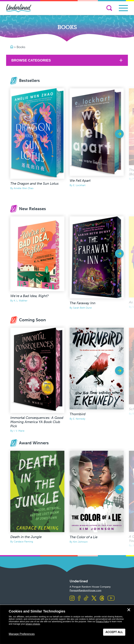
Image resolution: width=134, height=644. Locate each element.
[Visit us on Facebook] (79, 598)
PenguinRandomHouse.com (85, 590)
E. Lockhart (79, 185)
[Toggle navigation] (123, 8)
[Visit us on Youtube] (111, 598)
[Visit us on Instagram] (72, 598)
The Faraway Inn (83, 303)
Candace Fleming (23, 542)
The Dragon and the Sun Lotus (34, 183)
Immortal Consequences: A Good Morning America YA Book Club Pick (37, 422)
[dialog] (67, 624)
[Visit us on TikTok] (86, 598)
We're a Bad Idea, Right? (29, 296)
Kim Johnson (80, 542)
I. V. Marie (19, 431)
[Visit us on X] (94, 598)
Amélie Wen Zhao (24, 188)
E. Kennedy (79, 419)
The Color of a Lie (84, 537)
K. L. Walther (21, 301)
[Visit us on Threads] (102, 598)
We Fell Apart (80, 181)
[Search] (109, 8)
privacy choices (33, 624)
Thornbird (78, 414)
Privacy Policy (103, 622)
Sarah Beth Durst (82, 308)
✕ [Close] (129, 610)
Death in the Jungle (26, 537)
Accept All (114, 632)
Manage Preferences (22, 634)
